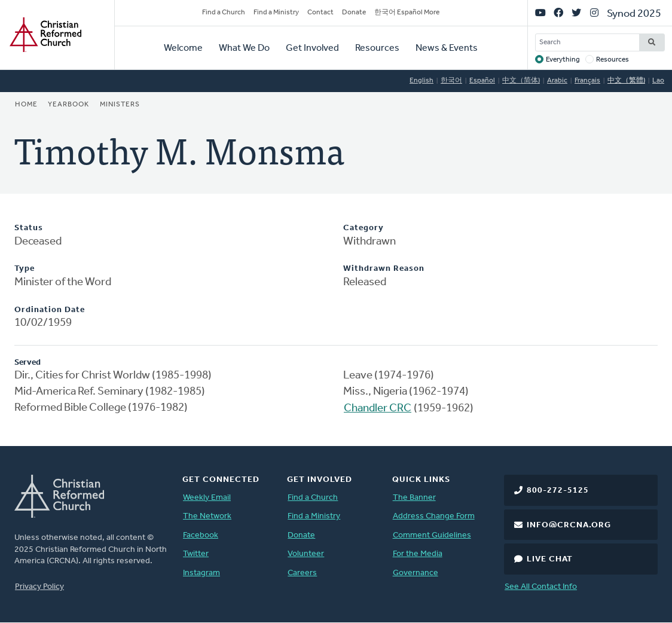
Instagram (201, 573)
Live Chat (550, 559)
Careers (302, 573)
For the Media (418, 554)
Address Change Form (434, 516)
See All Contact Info (541, 587)
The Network (207, 516)
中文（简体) (521, 81)
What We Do (244, 48)
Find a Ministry (276, 13)
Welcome (183, 48)
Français (587, 81)
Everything (563, 60)
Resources (377, 48)
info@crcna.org (569, 525)
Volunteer (306, 554)
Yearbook (68, 105)
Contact (320, 13)
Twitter (196, 554)
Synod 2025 (634, 14)
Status (29, 228)
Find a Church (224, 13)
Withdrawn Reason (384, 269)
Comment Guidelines (432, 535)
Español (482, 81)
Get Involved (312, 48)
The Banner (414, 498)
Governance (416, 573)
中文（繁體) (626, 81)
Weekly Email (207, 498)
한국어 (451, 81)
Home (26, 105)
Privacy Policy (39, 587)
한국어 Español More (407, 13)
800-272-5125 (558, 491)
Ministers (120, 105)
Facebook (201, 535)
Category (364, 228)
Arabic (557, 81)
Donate (354, 13)
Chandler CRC (378, 409)
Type (25, 269)
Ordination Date (50, 310)
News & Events (447, 48)
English (421, 81)
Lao (658, 81)
